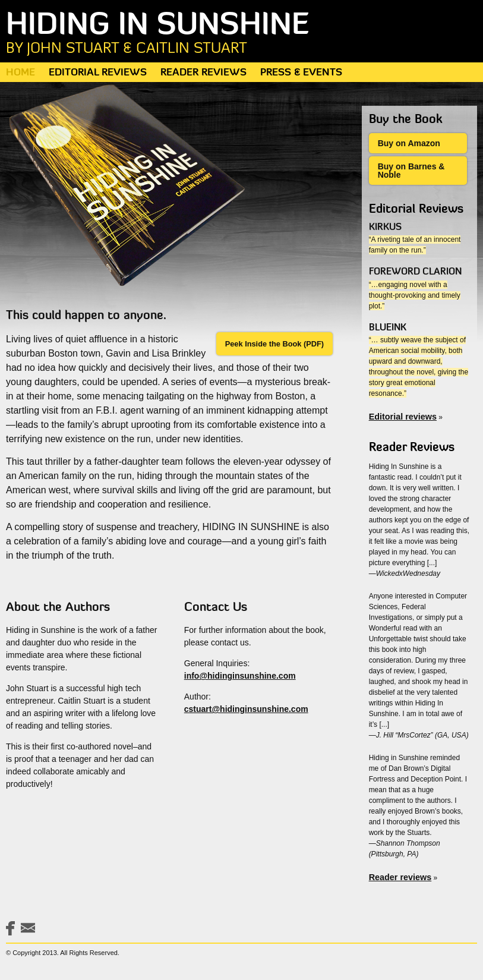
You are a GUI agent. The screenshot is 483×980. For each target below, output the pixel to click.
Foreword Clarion (415, 272)
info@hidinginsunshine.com (240, 676)
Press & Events (301, 73)
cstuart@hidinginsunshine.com (246, 709)
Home (20, 73)
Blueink (388, 328)
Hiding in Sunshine (241, 34)
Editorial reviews (403, 417)
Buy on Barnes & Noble (411, 171)
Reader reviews (400, 877)
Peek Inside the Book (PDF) (274, 344)
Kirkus (385, 228)
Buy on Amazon (409, 143)
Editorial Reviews (98, 73)
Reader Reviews (203, 73)
